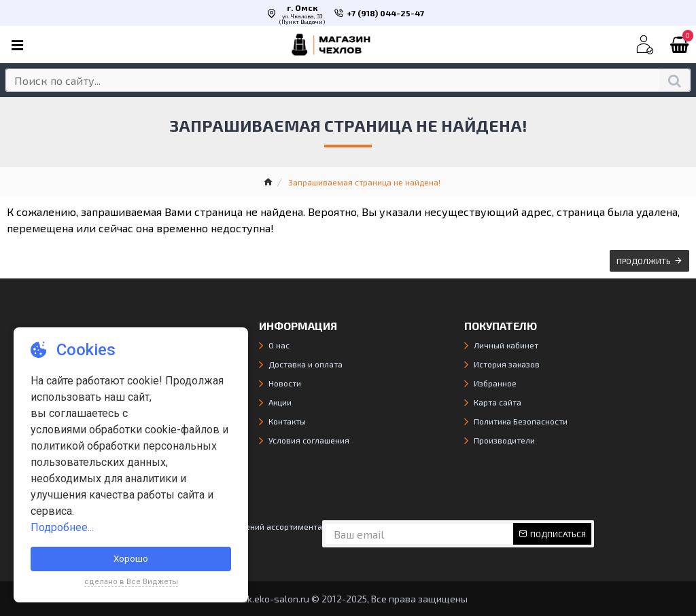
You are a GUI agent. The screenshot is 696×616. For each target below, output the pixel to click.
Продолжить (644, 261)
